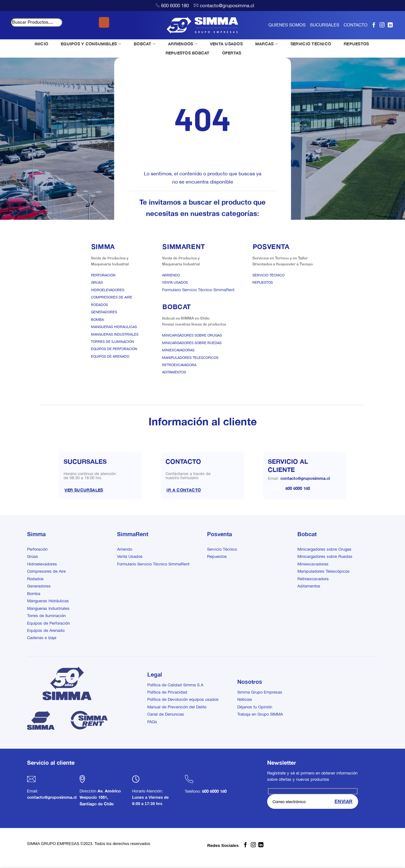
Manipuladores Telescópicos (323, 571)
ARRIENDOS (183, 44)
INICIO (42, 44)
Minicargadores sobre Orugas (192, 335)
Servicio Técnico (268, 275)
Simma (36, 534)
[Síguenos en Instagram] (382, 25)
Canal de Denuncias (166, 714)
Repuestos (263, 282)
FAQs (152, 722)
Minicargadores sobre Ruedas (192, 343)
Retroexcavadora (179, 365)
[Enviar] (104, 22)
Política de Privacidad (167, 692)
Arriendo (171, 275)
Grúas (97, 282)
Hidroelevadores (108, 290)
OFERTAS (232, 53)
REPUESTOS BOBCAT (188, 53)
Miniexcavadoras (178, 350)
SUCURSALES (325, 25)
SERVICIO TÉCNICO (311, 44)
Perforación (103, 275)
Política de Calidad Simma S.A (175, 685)
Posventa (219, 534)
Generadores (104, 312)
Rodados (99, 305)
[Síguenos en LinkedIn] (390, 25)
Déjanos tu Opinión (255, 707)
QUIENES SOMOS (287, 25)
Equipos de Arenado (110, 356)
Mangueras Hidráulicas (114, 327)
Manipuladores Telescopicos (190, 358)
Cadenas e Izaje (42, 638)
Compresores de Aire (112, 297)
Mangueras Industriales (115, 334)
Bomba (97, 320)
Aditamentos (174, 372)
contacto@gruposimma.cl (227, 6)
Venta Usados (175, 282)
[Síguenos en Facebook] (374, 25)
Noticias (245, 699)
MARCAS (267, 44)
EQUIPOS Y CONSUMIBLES (91, 44)
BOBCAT (145, 44)
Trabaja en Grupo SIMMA (260, 714)
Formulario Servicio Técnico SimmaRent (198, 290)
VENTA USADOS (226, 44)
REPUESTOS (356, 44)
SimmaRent (133, 534)
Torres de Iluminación (112, 342)
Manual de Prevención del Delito (177, 707)
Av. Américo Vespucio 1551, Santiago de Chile (100, 797)
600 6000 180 (175, 6)
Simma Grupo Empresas (260, 692)
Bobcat (307, 534)
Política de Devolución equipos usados (183, 699)
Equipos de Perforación (114, 349)
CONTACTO (356, 25)
